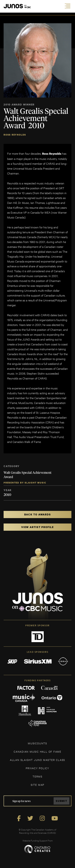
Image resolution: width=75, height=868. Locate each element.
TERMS (37, 776)
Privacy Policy (37, 768)
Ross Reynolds (15, 135)
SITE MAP (37, 785)
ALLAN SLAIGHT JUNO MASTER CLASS (37, 760)
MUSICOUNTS (37, 743)
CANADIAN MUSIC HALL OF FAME (37, 751)
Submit (62, 801)
